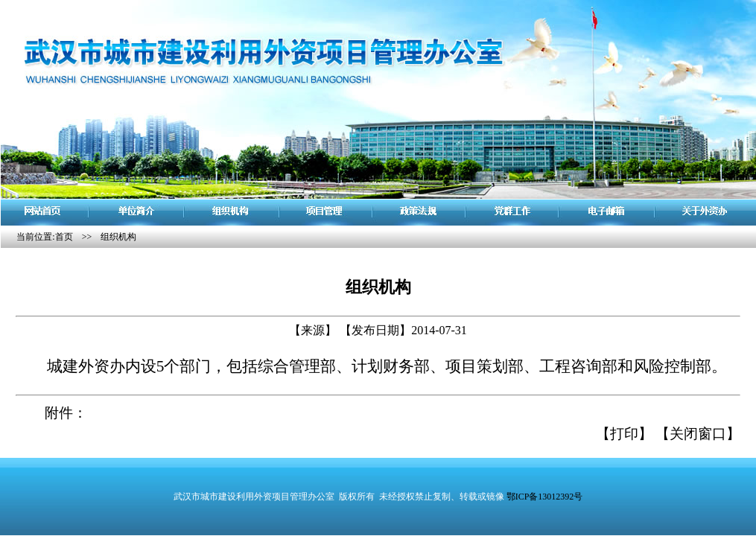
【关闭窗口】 (698, 434)
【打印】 (624, 434)
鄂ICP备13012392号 (545, 497)
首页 (64, 237)
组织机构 (118, 237)
